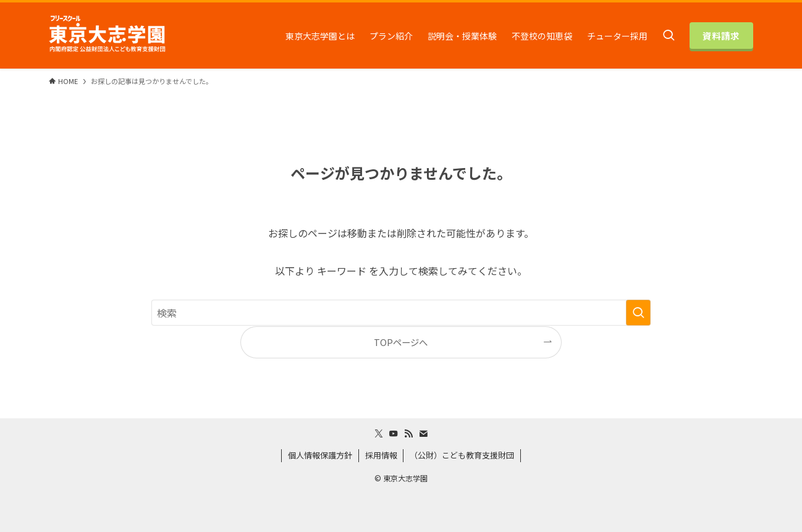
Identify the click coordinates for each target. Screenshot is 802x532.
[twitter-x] (379, 434)
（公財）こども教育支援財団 (462, 455)
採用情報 (381, 455)
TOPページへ (401, 342)
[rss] (408, 434)
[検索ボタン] (669, 36)
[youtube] (394, 434)
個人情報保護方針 (320, 455)
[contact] (423, 434)
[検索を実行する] (638, 313)
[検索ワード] (401, 313)
